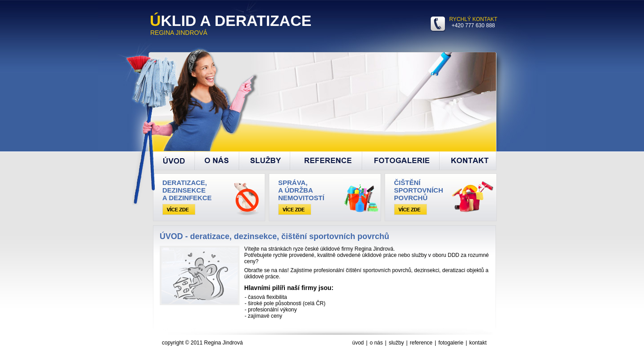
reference (421, 343)
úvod (358, 343)
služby (396, 343)
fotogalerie (451, 343)
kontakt (478, 343)
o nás (376, 343)
